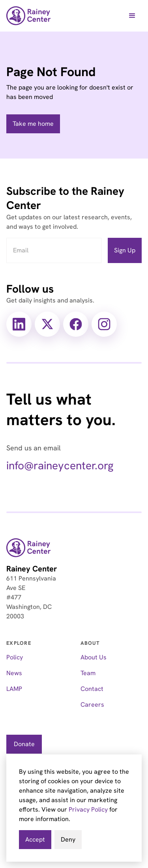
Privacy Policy (88, 809)
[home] (29, 16)
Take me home (33, 124)
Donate (24, 744)
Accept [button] (35, 839)
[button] (132, 16)
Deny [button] (68, 839)
